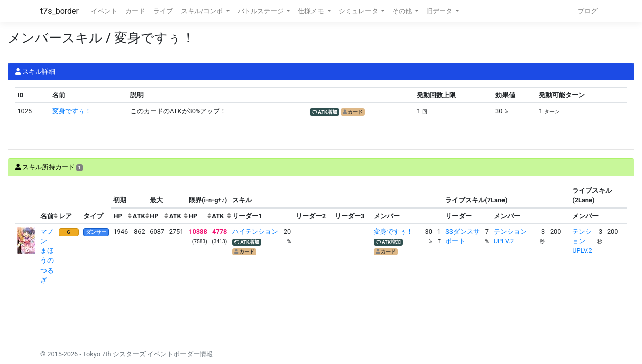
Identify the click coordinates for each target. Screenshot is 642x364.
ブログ (588, 11)
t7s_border (60, 11)
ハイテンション (255, 231)
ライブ (163, 11)
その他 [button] (403, 11)
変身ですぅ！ (72, 111)
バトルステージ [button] (261, 11)
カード (135, 11)
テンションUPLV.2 (582, 241)
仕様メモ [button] (312, 11)
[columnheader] (27, 203)
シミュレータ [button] (359, 11)
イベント (104, 11)
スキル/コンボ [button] (203, 11)
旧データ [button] (440, 11)
